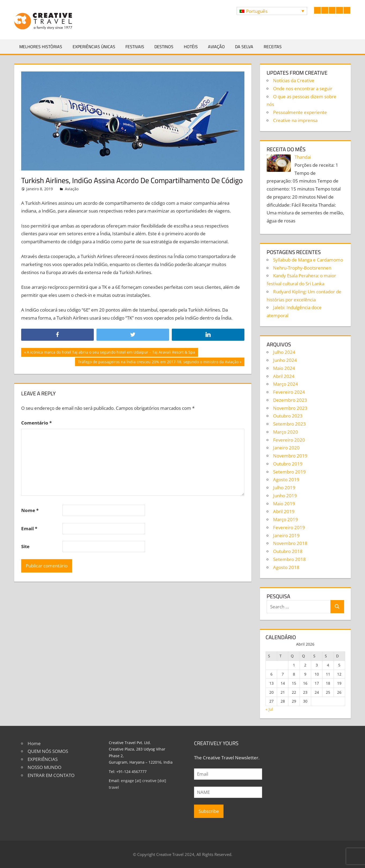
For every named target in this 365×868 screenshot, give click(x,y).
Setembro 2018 (289, 559)
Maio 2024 (284, 368)
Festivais (135, 47)
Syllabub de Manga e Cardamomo (308, 260)
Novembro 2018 (290, 543)
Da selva (244, 47)
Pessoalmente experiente (300, 112)
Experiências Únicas (94, 47)
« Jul (269, 709)
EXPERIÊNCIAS (43, 759)
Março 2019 (286, 519)
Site (25, 546)
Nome (30, 510)
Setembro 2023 (289, 424)
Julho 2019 (284, 488)
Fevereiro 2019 (289, 527)
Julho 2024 (284, 352)
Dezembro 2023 (290, 400)
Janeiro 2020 (286, 448)
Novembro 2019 (290, 456)
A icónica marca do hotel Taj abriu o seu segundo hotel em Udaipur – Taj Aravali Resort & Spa (111, 353)
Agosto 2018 (286, 567)
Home (34, 743)
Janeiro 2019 (286, 535)
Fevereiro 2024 (289, 392)
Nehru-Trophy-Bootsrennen (302, 268)
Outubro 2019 (288, 464)
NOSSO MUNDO (44, 767)
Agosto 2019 (286, 480)
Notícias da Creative (294, 80)
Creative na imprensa (295, 120)
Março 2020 (286, 432)
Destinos (164, 47)
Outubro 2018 (288, 551)
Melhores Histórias (41, 47)
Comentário (36, 423)
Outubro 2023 (288, 416)
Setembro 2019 (289, 472)
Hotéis (191, 47)
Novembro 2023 (290, 408)
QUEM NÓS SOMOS (48, 751)
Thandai (303, 157)
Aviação (216, 47)
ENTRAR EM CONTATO (51, 775)
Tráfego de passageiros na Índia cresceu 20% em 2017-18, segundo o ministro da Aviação (158, 362)
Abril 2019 (284, 511)
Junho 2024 (285, 360)
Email (29, 528)
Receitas (273, 47)
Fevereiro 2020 (289, 440)
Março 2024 (286, 384)
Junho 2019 (285, 496)
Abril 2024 (284, 376)
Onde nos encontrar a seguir (303, 88)
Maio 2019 (284, 504)
